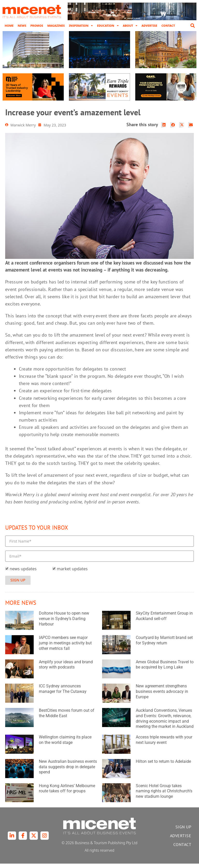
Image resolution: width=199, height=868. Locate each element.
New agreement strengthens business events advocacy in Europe (162, 696)
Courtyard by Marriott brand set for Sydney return (164, 645)
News (22, 26)
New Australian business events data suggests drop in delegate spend (68, 771)
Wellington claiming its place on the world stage (65, 744)
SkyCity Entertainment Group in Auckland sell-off (164, 621)
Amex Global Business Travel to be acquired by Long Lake (165, 669)
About (130, 26)
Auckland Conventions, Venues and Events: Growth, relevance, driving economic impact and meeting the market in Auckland (165, 723)
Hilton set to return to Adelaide (163, 766)
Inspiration (81, 26)
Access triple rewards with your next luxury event (164, 744)
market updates (72, 573)
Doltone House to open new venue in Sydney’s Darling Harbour (64, 623)
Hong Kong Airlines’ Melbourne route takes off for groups (67, 793)
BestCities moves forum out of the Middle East (67, 717)
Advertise (149, 26)
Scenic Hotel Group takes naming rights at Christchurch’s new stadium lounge (164, 796)
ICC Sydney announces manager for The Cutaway (63, 693)
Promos (37, 26)
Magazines (56, 26)
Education (108, 26)
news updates (23, 573)
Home (9, 26)
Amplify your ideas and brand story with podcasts (66, 669)
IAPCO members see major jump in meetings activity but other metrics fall (65, 647)
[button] (193, 26)
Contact (168, 26)
